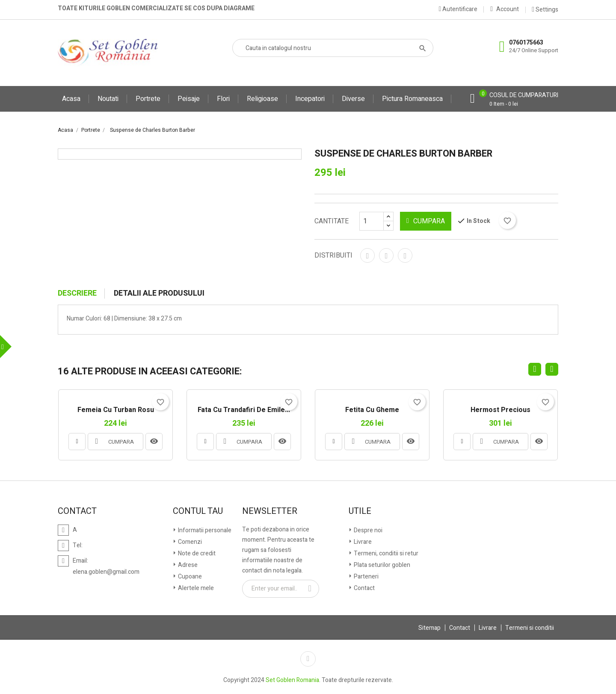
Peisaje (189, 99)
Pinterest (405, 255)
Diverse (353, 99)
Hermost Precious (500, 410)
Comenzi (189, 542)
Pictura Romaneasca (412, 99)
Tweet (386, 255)
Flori (223, 99)
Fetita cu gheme (372, 410)
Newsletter (270, 511)
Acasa (71, 99)
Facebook (308, 659)
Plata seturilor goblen (381, 565)
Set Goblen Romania (292, 680)
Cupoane (189, 577)
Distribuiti (367, 255)
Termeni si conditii (530, 628)
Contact (364, 588)
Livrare (362, 542)
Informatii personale (204, 530)
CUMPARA (426, 221)
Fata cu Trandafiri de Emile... (244, 410)
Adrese (187, 565)
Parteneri (366, 577)
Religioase (262, 99)
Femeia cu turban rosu (116, 410)
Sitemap (429, 628)
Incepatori (310, 99)
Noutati (108, 99)
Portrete (148, 99)
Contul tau (198, 511)
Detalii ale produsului (159, 294)
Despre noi (367, 530)
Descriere (77, 294)
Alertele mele (195, 588)
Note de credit (196, 553)
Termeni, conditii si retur (385, 553)
